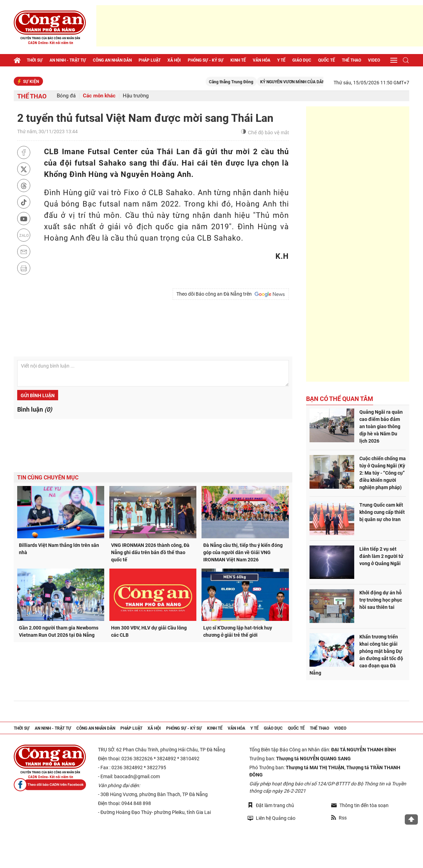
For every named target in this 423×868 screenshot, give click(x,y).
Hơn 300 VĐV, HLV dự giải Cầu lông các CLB (149, 631)
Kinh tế (238, 60)
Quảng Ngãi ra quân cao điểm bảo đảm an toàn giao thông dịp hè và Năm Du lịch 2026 (381, 426)
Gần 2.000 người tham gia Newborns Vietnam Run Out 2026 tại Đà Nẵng (59, 631)
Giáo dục (302, 60)
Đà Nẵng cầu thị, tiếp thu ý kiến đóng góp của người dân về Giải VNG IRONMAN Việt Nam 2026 (243, 552)
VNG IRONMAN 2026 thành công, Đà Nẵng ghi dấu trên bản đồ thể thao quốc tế (150, 552)
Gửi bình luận (38, 395)
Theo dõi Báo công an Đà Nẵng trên (231, 294)
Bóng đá (66, 96)
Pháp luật (150, 60)
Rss (339, 818)
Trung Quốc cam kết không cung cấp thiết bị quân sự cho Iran (382, 512)
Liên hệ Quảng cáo (272, 818)
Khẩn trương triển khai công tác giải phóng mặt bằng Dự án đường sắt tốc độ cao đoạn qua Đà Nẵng (356, 655)
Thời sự (35, 60)
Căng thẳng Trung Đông (246, 82)
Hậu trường (136, 96)
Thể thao (351, 60)
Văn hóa (262, 60)
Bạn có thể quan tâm (340, 399)
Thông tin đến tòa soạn (360, 805)
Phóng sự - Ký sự (206, 60)
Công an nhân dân (112, 60)
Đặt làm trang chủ (271, 805)
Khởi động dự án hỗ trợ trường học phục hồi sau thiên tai (381, 600)
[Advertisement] (260, 26)
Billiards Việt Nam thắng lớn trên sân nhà (59, 549)
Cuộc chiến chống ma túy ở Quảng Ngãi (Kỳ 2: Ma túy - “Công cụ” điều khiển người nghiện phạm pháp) (383, 473)
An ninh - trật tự (68, 60)
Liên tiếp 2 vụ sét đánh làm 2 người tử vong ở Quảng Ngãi (381, 556)
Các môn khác (99, 96)
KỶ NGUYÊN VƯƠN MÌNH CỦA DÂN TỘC (312, 82)
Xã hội (174, 60)
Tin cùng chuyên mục (48, 478)
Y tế (281, 60)
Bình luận (35, 409)
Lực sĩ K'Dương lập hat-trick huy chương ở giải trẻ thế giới (238, 631)
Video (374, 60)
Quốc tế (327, 60)
